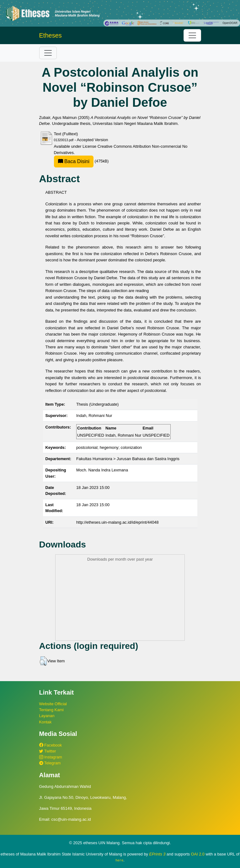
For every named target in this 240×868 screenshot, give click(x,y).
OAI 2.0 (198, 854)
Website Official (53, 704)
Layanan (47, 716)
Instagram (51, 757)
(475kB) (81, 161)
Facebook (51, 745)
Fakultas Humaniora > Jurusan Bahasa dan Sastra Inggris (128, 459)
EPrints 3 (157, 854)
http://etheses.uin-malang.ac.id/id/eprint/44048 (117, 522)
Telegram (50, 763)
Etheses (51, 35)
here (119, 860)
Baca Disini (74, 161)
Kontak (45, 722)
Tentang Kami (51, 710)
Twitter (48, 751)
